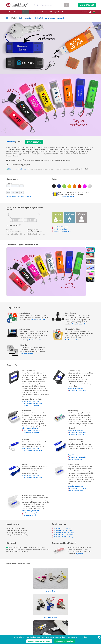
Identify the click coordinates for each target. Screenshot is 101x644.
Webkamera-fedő (11, 624)
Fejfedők (8, 629)
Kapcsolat (84, 12)
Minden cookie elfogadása (64, 641)
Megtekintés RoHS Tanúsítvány (63, 535)
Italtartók (33, 12)
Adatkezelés (64, 626)
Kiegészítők (60, 18)
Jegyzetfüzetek (58, 12)
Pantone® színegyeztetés (31, 620)
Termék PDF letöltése (60, 229)
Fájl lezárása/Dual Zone (31, 624)
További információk (66, 197)
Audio (8, 631)
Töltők (8, 622)
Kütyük (8, 633)
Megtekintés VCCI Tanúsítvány (63, 537)
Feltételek (63, 618)
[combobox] (48, 5)
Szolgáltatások (50, 18)
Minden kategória (13, 12)
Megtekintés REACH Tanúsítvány (64, 533)
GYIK (44, 622)
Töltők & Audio (42, 12)
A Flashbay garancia (48, 624)
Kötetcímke (27, 626)
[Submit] (35, 5)
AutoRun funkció (29, 622)
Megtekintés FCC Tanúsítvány (63, 530)
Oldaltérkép (46, 631)
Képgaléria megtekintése (30, 401)
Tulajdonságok (38, 18)
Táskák (8, 626)
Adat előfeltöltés (29, 618)
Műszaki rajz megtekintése (62, 231)
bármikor (84, 637)
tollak (50, 12)
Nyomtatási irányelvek (61, 227)
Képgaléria (28, 18)
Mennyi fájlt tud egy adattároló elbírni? (20, 196)
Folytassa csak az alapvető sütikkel (39, 641)
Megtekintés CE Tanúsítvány (62, 528)
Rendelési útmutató (48, 618)
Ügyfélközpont (47, 620)
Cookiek (63, 620)
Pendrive (26, 12)
